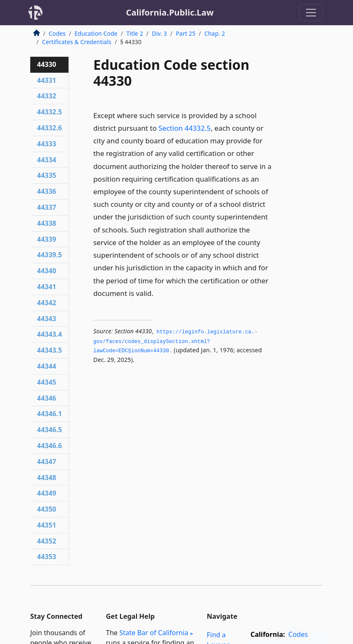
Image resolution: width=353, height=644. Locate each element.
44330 (47, 64)
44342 (47, 303)
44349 (47, 493)
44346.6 (49, 446)
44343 (47, 319)
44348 (47, 478)
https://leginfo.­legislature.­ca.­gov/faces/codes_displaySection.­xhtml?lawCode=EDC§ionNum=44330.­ (175, 342)
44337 (47, 207)
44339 (47, 239)
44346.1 (49, 414)
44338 (47, 223)
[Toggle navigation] (311, 13)
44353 (47, 557)
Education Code (96, 33)
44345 (47, 382)
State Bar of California (154, 633)
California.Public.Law (170, 12)
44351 (47, 525)
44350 (47, 509)
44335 (47, 175)
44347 (47, 462)
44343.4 (49, 334)
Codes (57, 33)
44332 (47, 96)
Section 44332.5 (184, 128)
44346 (47, 398)
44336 (47, 191)
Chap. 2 (215, 33)
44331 (47, 80)
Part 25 (186, 33)
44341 (47, 287)
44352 (47, 541)
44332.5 (49, 112)
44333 (47, 144)
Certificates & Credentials (77, 42)
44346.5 (49, 430)
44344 (47, 366)
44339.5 (49, 255)
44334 (47, 160)
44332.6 (49, 128)
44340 (47, 271)
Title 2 (135, 33)
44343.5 (49, 350)
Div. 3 (160, 33)
